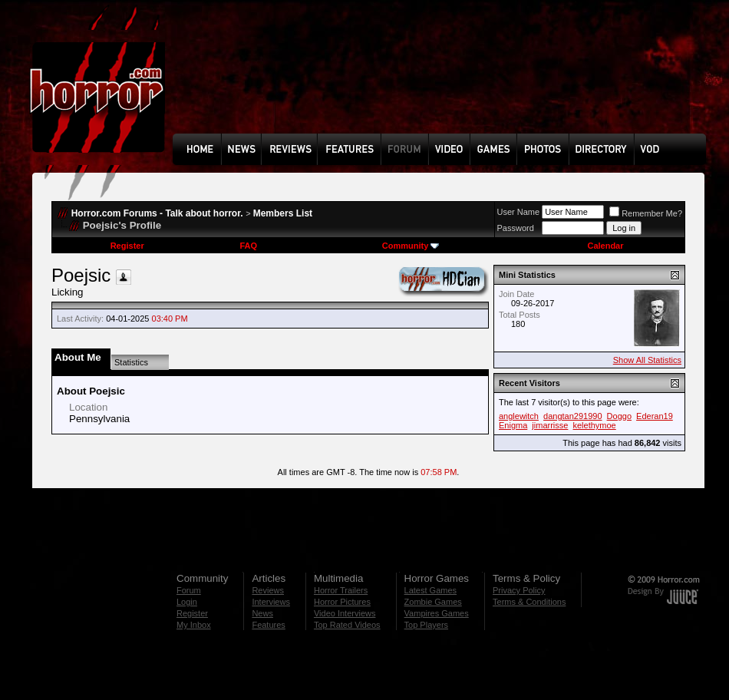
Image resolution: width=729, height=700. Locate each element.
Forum (189, 590)
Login (187, 602)
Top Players (426, 625)
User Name (519, 212)
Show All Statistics (647, 360)
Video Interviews (345, 613)
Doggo (619, 416)
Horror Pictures (342, 602)
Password (516, 228)
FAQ (248, 246)
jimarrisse (550, 425)
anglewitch (519, 416)
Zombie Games (433, 602)
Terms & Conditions (529, 602)
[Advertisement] (226, 78)
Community (411, 246)
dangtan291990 (572, 416)
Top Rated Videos (347, 625)
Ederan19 (655, 416)
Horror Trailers (341, 590)
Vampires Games (437, 613)
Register (127, 246)
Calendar (605, 246)
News (262, 613)
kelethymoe (594, 425)
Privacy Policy (519, 590)
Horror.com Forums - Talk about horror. (157, 213)
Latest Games (430, 590)
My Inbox (194, 625)
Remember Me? (646, 213)
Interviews (271, 602)
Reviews (268, 590)
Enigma (513, 425)
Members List (283, 213)
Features (268, 625)
